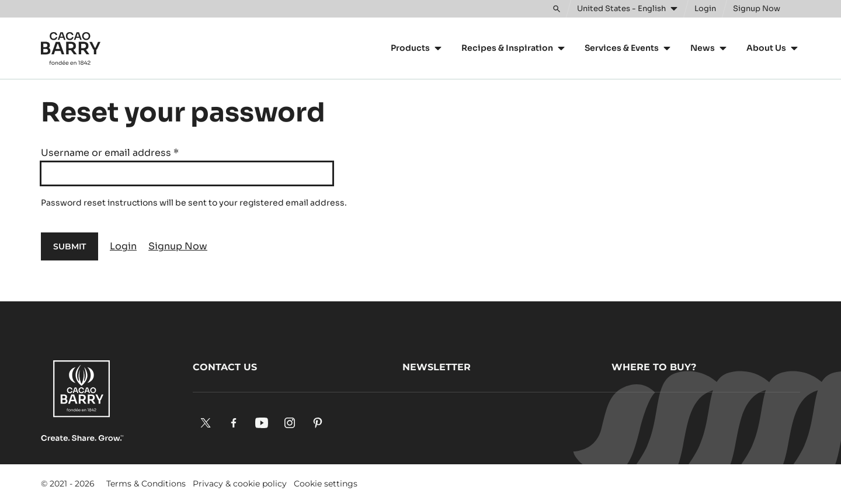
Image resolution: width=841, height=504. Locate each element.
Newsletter (437, 367)
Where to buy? (654, 367)
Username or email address (110, 153)
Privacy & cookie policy (240, 484)
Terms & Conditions (146, 484)
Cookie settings (326, 484)
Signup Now (178, 246)
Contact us (225, 367)
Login (123, 246)
